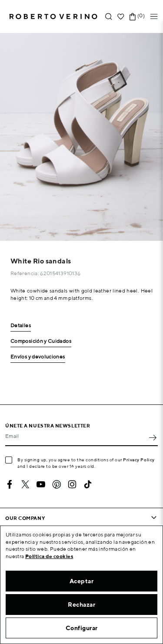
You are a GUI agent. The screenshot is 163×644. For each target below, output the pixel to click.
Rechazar (81, 605)
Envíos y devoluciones (38, 357)
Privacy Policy (139, 460)
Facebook (10, 484)
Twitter (25, 484)
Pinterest (57, 484)
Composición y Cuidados (41, 341)
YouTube (41, 484)
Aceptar (82, 581)
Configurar (82, 628)
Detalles (21, 326)
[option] (81, 137)
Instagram (72, 484)
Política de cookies (49, 556)
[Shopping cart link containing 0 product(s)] (133, 17)
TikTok (88, 484)
